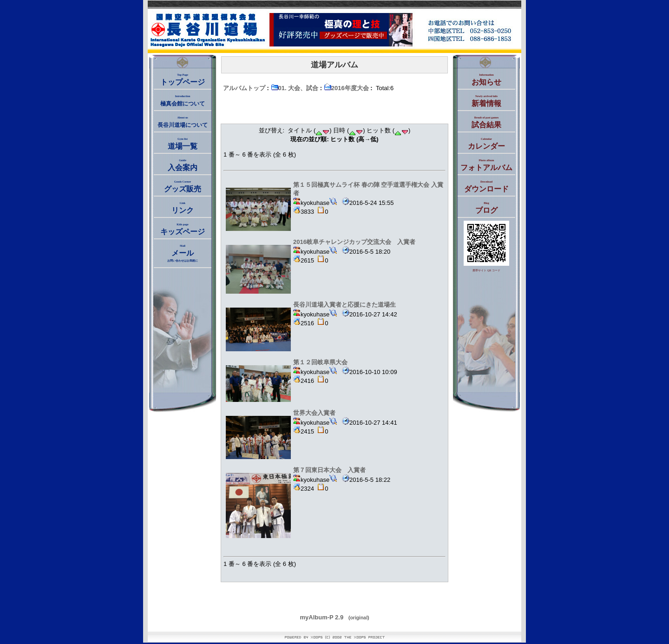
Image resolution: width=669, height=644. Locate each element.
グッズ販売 (183, 187)
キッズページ (183, 229)
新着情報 (486, 101)
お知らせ (486, 80)
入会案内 (183, 165)
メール (183, 253)
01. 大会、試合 (295, 88)
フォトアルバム (486, 165)
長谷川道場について (183, 122)
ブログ (486, 208)
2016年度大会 (346, 88)
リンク (183, 208)
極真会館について (183, 101)
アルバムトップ (244, 88)
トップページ (183, 80)
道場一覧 (183, 144)
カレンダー (486, 144)
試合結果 (486, 122)
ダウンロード (486, 187)
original (359, 618)
